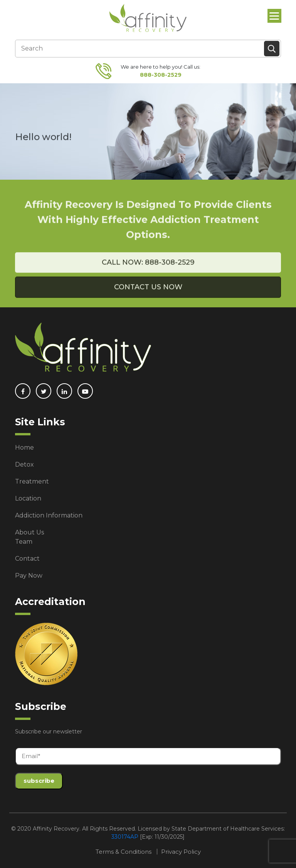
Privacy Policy (181, 852)
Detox (24, 464)
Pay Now (29, 576)
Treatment (32, 481)
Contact (27, 559)
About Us (29, 532)
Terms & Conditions (124, 852)
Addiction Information (49, 515)
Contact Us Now (148, 294)
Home (24, 447)
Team (24, 542)
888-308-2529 (161, 75)
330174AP (125, 837)
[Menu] (274, 16)
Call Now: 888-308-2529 (148, 270)
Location (28, 498)
